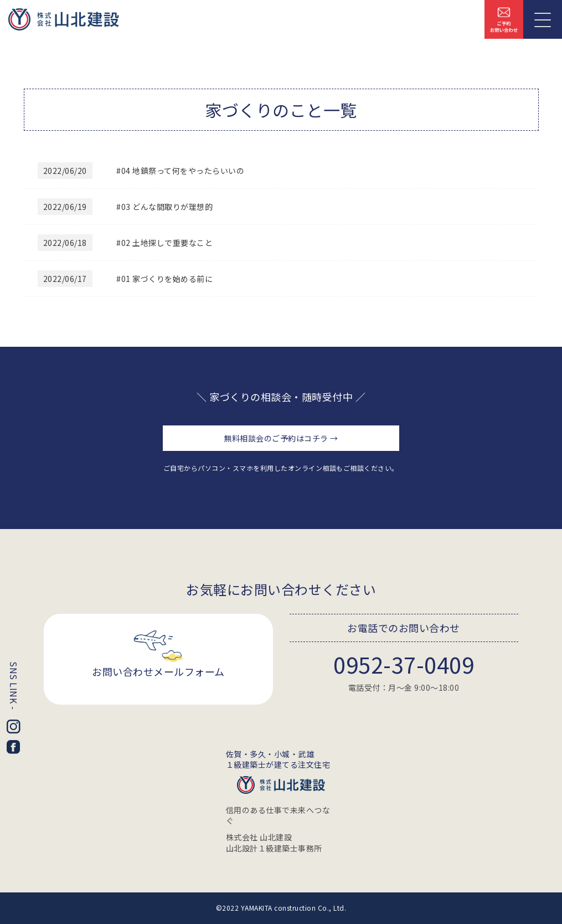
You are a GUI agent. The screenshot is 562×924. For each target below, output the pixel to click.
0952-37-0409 (404, 664)
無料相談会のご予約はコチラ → (281, 438)
